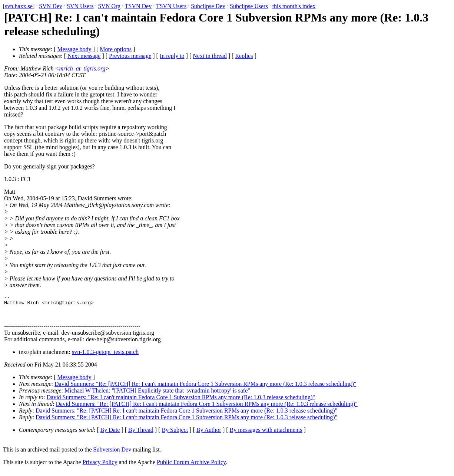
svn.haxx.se (19, 6)
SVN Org (109, 6)
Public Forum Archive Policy (191, 467)
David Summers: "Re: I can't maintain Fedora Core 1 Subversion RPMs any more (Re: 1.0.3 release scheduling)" (181, 402)
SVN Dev (51, 6)
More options (116, 49)
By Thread (141, 434)
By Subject (175, 434)
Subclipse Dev (208, 6)
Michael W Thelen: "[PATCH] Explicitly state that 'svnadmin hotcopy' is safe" (157, 395)
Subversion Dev (112, 454)
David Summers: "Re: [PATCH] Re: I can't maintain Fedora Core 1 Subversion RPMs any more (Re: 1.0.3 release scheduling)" (205, 388)
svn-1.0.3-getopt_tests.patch (105, 356)
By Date (110, 434)
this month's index (294, 6)
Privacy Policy (100, 467)
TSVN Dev (138, 6)
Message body (74, 49)
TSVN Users (171, 6)
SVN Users (80, 6)
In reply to (172, 56)
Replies (244, 56)
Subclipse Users (249, 6)
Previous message (130, 56)
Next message (84, 56)
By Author (209, 434)
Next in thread (210, 56)
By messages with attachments (266, 434)
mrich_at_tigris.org (82, 68)
